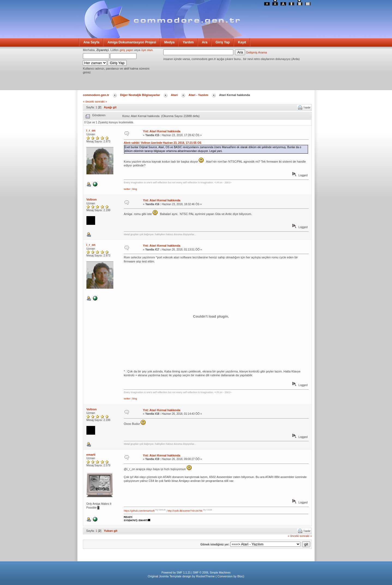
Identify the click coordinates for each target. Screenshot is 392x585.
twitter (127, 189)
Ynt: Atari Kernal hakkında (162, 131)
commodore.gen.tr (96, 95)
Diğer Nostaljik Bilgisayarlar (140, 95)
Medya (170, 42)
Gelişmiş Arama (256, 52)
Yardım (188, 42)
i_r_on (91, 130)
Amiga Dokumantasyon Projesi (132, 42)
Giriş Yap (223, 42)
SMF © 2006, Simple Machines (212, 573)
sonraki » (101, 102)
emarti (91, 455)
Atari (174, 95)
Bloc (240, 576)
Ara (205, 42)
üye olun (147, 50)
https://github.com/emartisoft (139, 511)
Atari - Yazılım (198, 95)
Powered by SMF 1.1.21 (176, 573)
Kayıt (242, 42)
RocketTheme (205, 576)
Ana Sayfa (91, 42)
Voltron (92, 199)
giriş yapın (126, 50)
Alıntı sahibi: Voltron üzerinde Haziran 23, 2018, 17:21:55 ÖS (162, 143)
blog (135, 189)
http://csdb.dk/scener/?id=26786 (185, 511)
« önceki (88, 102)
